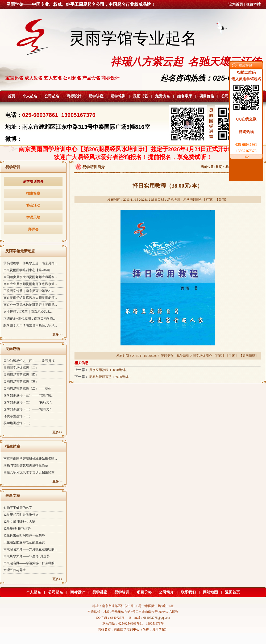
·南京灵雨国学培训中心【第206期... (27, 270)
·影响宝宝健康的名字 (17, 508)
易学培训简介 (33, 181)
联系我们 (188, 592)
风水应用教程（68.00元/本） (109, 370)
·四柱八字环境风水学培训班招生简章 (29, 472)
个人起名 (30, 96)
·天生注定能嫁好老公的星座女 (24, 542)
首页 (11, 96)
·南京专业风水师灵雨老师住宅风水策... (30, 284)
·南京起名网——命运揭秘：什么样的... (30, 563)
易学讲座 (96, 96)
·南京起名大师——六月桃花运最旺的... (30, 549)
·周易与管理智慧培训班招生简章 (25, 465)
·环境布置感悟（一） (17, 416)
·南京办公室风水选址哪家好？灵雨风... (30, 305)
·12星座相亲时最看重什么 (21, 515)
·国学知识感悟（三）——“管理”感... (28, 395)
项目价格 (207, 96)
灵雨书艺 (140, 96)
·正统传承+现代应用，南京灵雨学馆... (29, 319)
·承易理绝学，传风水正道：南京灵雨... (30, 263)
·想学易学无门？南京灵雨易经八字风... (30, 325)
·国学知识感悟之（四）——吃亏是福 (29, 361)
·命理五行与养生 (14, 570)
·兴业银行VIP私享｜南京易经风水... (28, 312)
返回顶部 (249, 356)
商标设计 (74, 96)
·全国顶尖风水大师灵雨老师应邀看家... (30, 277)
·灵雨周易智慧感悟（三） (21, 382)
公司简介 (229, 96)
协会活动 (33, 205)
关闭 (222, 200)
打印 (209, 200)
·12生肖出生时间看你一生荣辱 (24, 535)
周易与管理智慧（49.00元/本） (111, 377)
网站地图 (210, 592)
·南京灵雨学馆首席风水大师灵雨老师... (30, 298)
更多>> (57, 335)
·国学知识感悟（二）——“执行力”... (28, 402)
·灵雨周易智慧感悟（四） (21, 375)
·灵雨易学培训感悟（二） (21, 368)
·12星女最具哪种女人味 (19, 522)
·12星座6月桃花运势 (17, 529)
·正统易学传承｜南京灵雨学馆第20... (28, 291)
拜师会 (33, 229)
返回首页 (232, 592)
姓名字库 (185, 96)
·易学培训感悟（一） (17, 423)
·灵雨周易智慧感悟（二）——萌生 (27, 389)
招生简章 (33, 193)
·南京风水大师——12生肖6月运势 (26, 556)
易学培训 (118, 96)
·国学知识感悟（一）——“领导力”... (28, 409)
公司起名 (52, 96)
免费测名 (163, 96)
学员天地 (33, 217)
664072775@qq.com (157, 618)
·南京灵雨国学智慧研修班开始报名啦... (30, 459)
